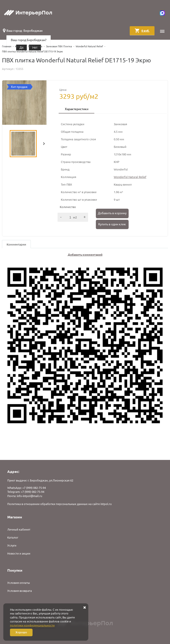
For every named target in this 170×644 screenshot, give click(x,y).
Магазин (15, 517)
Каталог (20, 46)
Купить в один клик (112, 224)
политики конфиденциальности (32, 625)
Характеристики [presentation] (77, 109)
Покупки (15, 570)
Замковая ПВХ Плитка (59, 46)
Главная (7, 46)
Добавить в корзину (112, 213)
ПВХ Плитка (35, 46)
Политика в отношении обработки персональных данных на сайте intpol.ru (59, 504)
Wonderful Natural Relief (89, 46)
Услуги (12, 545)
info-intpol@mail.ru (29, 496)
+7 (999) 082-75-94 (34, 488)
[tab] (76, 109)
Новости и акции (19, 553)
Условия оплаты (19, 583)
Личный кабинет (19, 529)
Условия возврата (20, 591)
